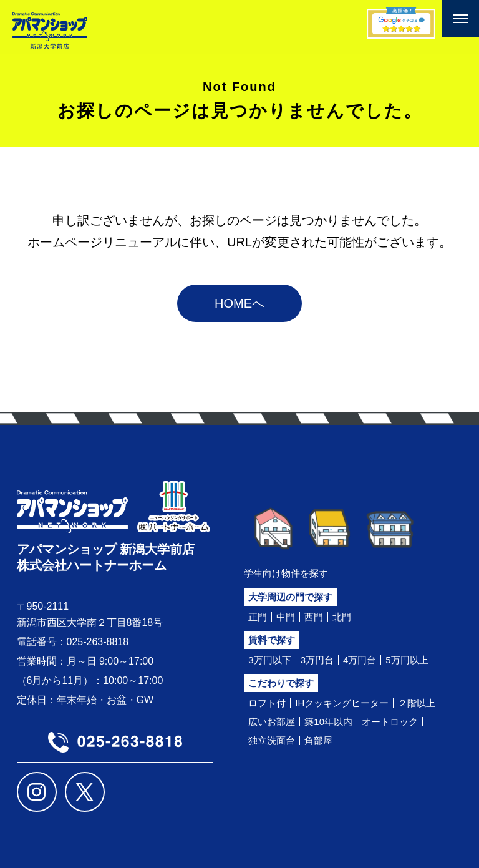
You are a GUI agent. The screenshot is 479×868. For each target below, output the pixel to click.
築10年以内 (328, 722)
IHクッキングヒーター (342, 703)
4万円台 (360, 660)
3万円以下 (269, 660)
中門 (286, 617)
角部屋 (318, 740)
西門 (314, 617)
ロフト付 (267, 703)
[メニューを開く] (460, 19)
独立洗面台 (272, 740)
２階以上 (417, 703)
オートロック (390, 722)
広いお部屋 (272, 722)
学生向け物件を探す (286, 573)
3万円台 (317, 660)
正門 (258, 617)
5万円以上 (407, 660)
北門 (342, 617)
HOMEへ (239, 303)
